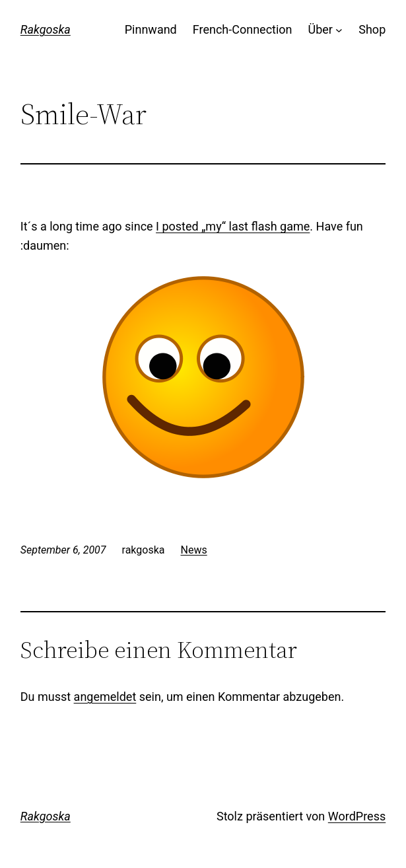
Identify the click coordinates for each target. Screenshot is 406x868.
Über (321, 29)
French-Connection (243, 29)
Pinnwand (151, 29)
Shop (372, 29)
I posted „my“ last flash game (233, 226)
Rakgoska (46, 29)
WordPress (357, 816)
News (194, 550)
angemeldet (105, 697)
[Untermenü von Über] (339, 30)
